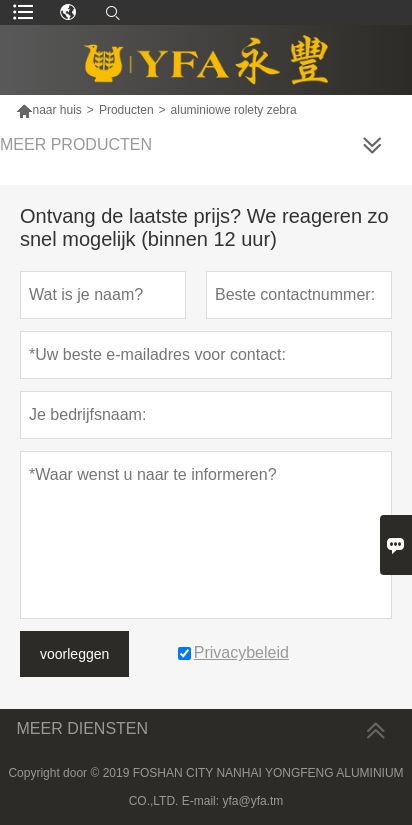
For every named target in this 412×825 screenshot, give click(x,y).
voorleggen (74, 654)
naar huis (56, 110)
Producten (126, 110)
